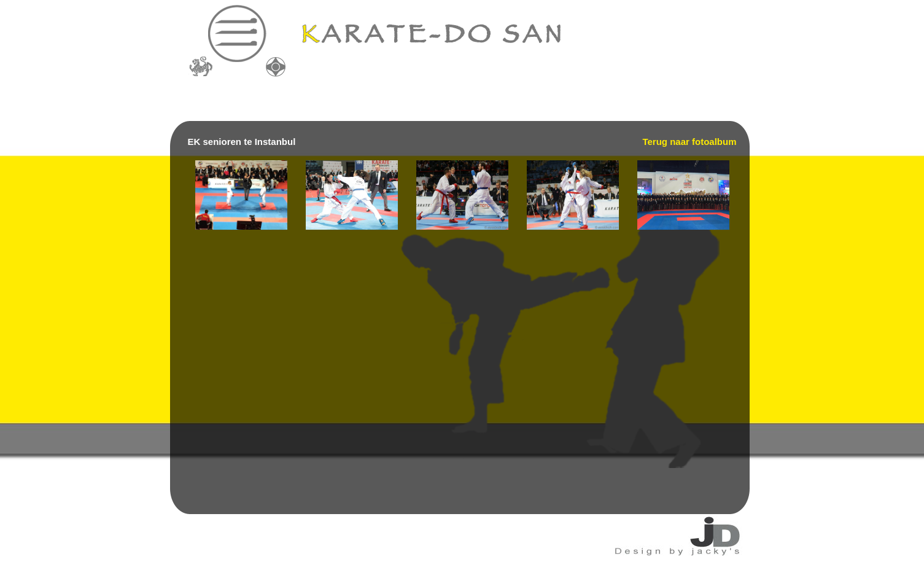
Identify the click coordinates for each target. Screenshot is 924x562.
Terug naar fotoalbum (689, 142)
